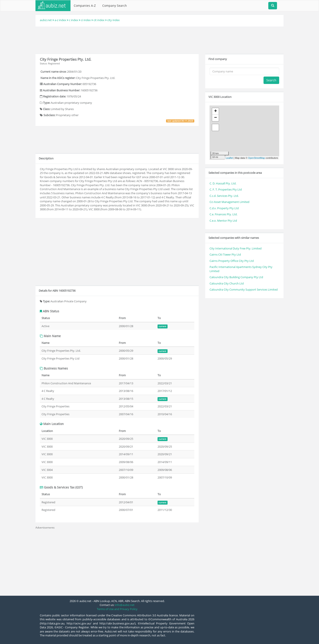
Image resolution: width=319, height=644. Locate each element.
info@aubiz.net (125, 605)
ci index (86, 20)
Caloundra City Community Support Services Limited (244, 289)
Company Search (115, 6)
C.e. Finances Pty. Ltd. (223, 214)
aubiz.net (46, 20)
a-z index (60, 20)
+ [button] (216, 111)
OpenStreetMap (257, 158)
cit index (99, 20)
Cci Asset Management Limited (229, 202)
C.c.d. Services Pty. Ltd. (224, 196)
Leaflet (229, 158)
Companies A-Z (85, 6)
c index (74, 20)
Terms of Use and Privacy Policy (117, 609)
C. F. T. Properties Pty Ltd (226, 189)
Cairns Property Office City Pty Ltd (232, 261)
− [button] (216, 118)
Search (271, 80)
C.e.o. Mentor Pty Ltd (223, 221)
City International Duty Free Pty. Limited (236, 248)
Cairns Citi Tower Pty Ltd (225, 254)
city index (113, 20)
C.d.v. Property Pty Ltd (224, 208)
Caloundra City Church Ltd (227, 283)
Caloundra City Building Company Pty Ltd (236, 277)
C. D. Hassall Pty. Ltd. (223, 183)
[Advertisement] (159, 40)
